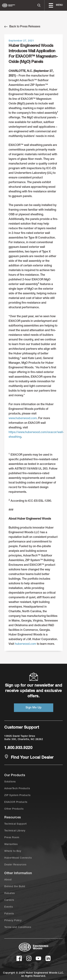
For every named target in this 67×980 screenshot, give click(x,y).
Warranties (11, 844)
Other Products (14, 809)
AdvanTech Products (17, 789)
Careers (9, 900)
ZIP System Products (17, 795)
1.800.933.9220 (18, 748)
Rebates (10, 893)
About (8, 880)
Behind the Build (15, 887)
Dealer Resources (15, 865)
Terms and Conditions (18, 927)
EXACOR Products (16, 802)
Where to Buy (13, 851)
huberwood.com (25, 644)
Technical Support (16, 824)
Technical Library (15, 831)
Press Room (12, 838)
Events (8, 907)
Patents (9, 914)
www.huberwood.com (23, 419)
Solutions (10, 782)
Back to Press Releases (22, 27)
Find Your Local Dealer (29, 757)
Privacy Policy (13, 921)
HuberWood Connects (18, 858)
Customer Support (22, 728)
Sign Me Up (34, 708)
